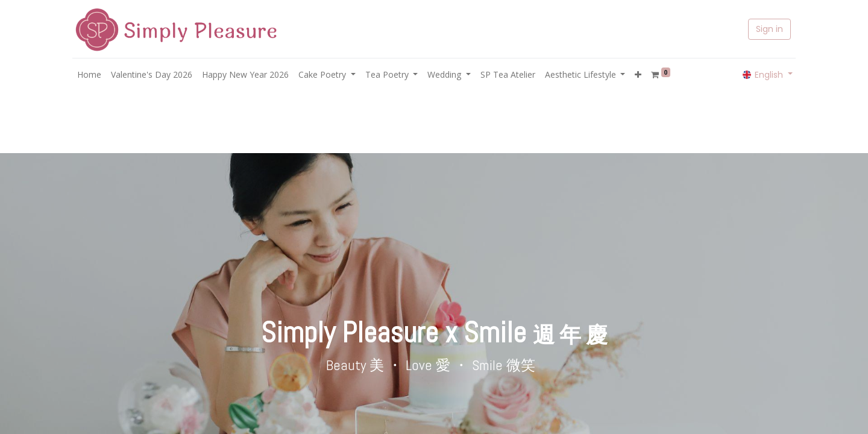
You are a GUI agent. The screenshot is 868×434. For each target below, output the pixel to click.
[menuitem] (89, 74)
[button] (638, 74)
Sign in (769, 29)
